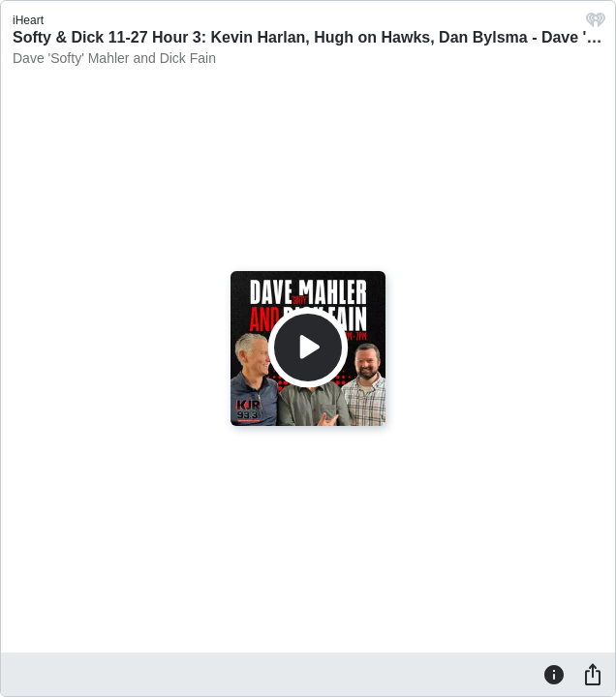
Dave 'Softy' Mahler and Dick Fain (114, 58)
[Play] (308, 348)
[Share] (593, 674)
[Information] (554, 674)
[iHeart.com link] (596, 25)
